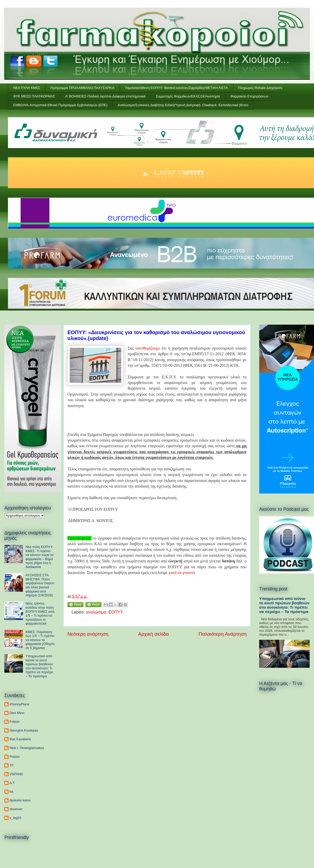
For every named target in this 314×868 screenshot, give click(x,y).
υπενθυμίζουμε (148, 348)
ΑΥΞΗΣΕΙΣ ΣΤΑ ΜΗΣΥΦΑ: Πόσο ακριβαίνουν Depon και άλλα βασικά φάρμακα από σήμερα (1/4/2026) (40, 585)
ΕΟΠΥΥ (116, 612)
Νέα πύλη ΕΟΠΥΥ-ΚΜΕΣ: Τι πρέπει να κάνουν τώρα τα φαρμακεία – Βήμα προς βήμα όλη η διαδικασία (40, 557)
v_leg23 (15, 818)
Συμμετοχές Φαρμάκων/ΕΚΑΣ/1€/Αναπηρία (188, 96)
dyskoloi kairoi (20, 800)
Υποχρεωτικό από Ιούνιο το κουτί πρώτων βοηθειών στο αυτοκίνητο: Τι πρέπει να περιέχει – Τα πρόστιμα (39, 666)
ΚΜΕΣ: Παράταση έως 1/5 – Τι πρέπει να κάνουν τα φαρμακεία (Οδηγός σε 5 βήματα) (40, 640)
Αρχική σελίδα (153, 634)
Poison (15, 757)
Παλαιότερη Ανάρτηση (223, 634)
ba (11, 792)
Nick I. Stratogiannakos (27, 748)
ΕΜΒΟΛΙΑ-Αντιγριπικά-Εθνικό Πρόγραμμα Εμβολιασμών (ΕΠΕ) (60, 105)
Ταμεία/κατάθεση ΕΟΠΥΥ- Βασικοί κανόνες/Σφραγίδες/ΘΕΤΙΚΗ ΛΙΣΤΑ (177, 88)
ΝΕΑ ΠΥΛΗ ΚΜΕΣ (27, 88)
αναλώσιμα (96, 612)
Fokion (15, 722)
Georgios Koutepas (24, 730)
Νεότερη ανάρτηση (88, 634)
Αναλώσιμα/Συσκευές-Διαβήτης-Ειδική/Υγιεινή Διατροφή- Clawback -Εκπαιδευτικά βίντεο (183, 105)
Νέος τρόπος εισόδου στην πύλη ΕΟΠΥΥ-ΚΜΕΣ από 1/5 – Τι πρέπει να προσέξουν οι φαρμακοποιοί (40, 613)
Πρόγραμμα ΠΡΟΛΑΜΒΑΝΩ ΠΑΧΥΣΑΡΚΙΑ (82, 88)
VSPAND (16, 774)
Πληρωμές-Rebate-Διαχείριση (260, 88)
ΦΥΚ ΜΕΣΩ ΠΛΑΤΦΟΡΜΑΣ (34, 96)
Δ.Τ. (12, 783)
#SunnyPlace (19, 704)
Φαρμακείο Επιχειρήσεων (249, 96)
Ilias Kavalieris (20, 739)
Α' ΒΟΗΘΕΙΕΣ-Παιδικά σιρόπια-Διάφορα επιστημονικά (105, 96)
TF (12, 765)
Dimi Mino (17, 713)
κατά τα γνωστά (182, 573)
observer (16, 809)
